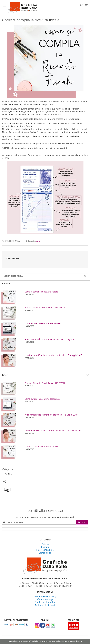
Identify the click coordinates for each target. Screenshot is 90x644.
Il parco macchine (45, 550)
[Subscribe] (82, 522)
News (9, 474)
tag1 (8, 489)
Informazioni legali (45, 599)
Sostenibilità (45, 553)
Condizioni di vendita (45, 602)
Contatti (45, 547)
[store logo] (22, 8)
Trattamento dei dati (45, 605)
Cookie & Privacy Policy (45, 596)
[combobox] (45, 276)
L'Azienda (45, 544)
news (38, 241)
